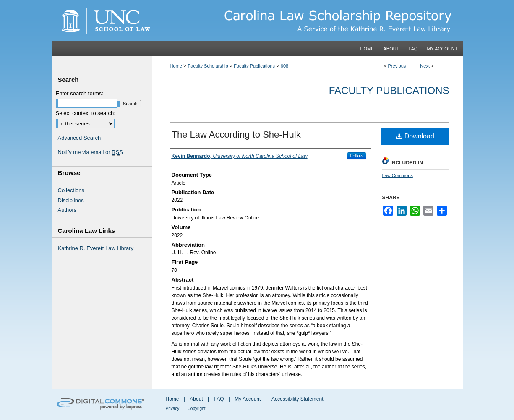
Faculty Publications (254, 66)
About (196, 399)
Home (176, 66)
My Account (248, 399)
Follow (357, 156)
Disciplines (71, 200)
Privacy (173, 408)
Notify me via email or (90, 152)
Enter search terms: (80, 93)
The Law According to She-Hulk (236, 134)
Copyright (197, 408)
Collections (71, 190)
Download (415, 136)
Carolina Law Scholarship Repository (308, 21)
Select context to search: (86, 113)
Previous (397, 66)
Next (425, 66)
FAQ (219, 399)
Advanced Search (80, 138)
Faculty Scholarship (208, 66)
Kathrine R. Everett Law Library (96, 248)
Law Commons (398, 175)
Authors (67, 210)
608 (284, 66)
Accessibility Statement (297, 399)
